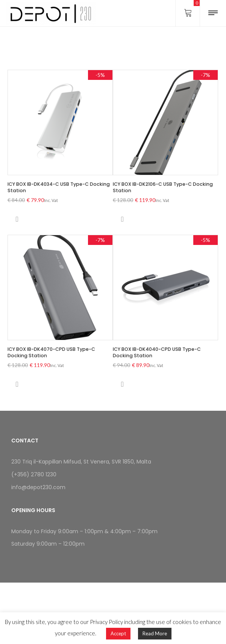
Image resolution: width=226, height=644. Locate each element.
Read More (155, 633)
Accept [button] (118, 633)
